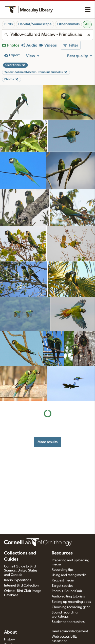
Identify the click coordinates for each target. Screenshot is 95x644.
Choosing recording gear (71, 607)
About (10, 632)
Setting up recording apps (71, 602)
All (87, 24)
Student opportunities (68, 622)
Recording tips (63, 570)
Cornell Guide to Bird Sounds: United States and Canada (21, 571)
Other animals (68, 24)
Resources (62, 553)
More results (48, 442)
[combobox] (48, 35)
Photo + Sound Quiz (67, 591)
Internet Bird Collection (21, 586)
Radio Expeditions (18, 580)
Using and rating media (69, 575)
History (9, 639)
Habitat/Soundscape (35, 24)
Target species (62, 586)
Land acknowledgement (70, 631)
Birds (8, 24)
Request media (63, 580)
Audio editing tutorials (68, 596)
